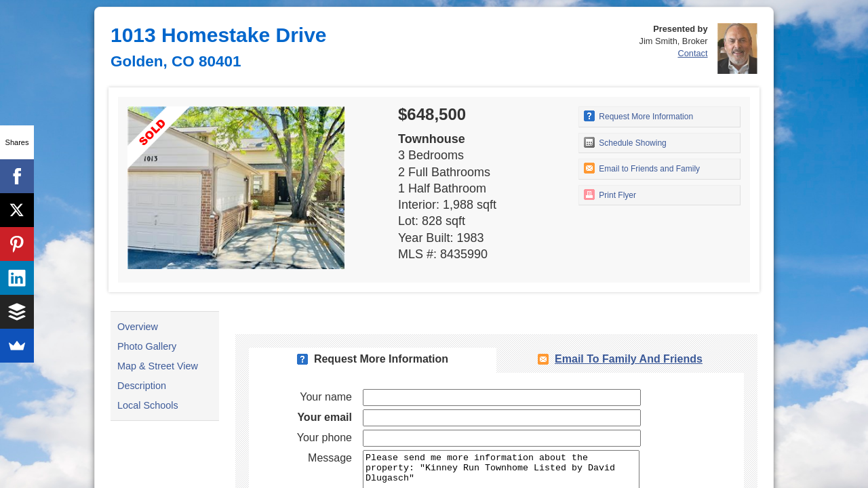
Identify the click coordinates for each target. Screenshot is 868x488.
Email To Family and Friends (629, 359)
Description (142, 386)
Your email (324, 417)
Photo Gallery (147, 346)
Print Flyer (610, 195)
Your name (326, 397)
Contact (692, 53)
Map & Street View (158, 366)
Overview (138, 327)
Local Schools (148, 405)
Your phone (324, 438)
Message (330, 458)
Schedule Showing (625, 142)
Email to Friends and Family (642, 168)
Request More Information (638, 116)
